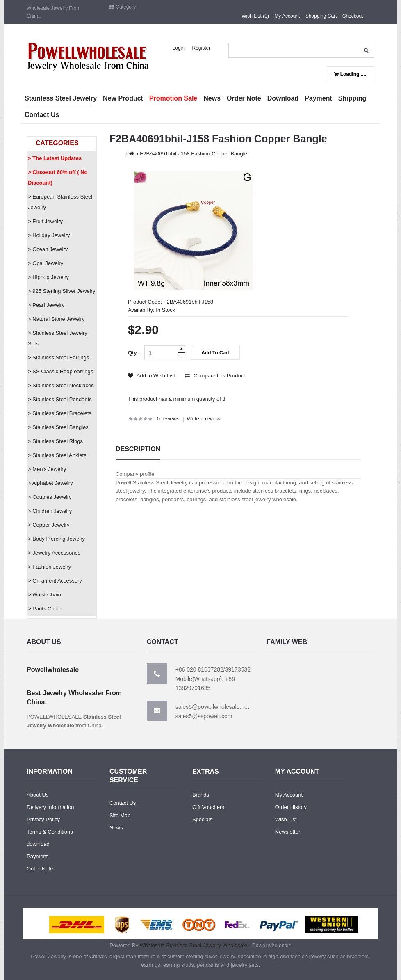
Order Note (40, 869)
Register (202, 48)
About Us (38, 795)
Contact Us (123, 803)
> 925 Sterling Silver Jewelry (62, 291)
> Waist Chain (44, 595)
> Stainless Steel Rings (55, 441)
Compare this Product (215, 376)
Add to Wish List (152, 376)
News (116, 828)
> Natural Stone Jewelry (56, 319)
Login (179, 48)
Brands (201, 795)
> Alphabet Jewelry (50, 483)
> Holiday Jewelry (49, 235)
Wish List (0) (255, 16)
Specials (202, 819)
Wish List (286, 819)
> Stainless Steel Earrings (58, 358)
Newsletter (288, 832)
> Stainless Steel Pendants (60, 399)
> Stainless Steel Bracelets (60, 413)
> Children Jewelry (50, 511)
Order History (291, 807)
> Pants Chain (45, 609)
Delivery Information (50, 807)
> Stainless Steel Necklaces (61, 385)
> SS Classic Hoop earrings (60, 371)
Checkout (353, 16)
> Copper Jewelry (49, 525)
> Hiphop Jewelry (48, 277)
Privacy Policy (43, 819)
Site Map (120, 815)
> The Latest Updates (55, 158)
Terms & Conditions (50, 832)
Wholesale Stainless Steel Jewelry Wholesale (194, 945)
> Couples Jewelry (50, 497)
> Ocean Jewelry (48, 249)
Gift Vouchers (208, 807)
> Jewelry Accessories (54, 553)
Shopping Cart (321, 16)
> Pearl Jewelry (46, 305)
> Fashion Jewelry (49, 567)
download (38, 844)
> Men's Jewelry (47, 469)
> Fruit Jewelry (45, 221)
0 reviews (168, 419)
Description (138, 449)
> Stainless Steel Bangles (58, 427)
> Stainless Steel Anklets (57, 455)
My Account (287, 16)
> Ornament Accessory (55, 581)
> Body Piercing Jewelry (56, 539)
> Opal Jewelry (46, 263)
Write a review (204, 419)
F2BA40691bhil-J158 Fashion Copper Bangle (194, 154)
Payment (37, 856)
